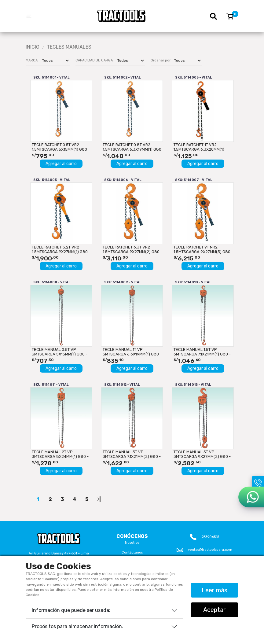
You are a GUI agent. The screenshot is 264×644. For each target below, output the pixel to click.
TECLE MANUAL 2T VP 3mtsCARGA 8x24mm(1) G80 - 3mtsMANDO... (60, 454)
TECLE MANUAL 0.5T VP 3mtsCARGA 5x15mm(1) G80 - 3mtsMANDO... (60, 352)
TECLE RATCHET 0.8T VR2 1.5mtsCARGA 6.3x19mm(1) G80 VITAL (132, 147)
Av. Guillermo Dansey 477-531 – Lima (59, 553)
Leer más (215, 590)
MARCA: (32, 60)
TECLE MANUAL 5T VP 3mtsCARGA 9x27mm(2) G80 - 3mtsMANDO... (202, 454)
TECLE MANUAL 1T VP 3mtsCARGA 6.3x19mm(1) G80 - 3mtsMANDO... (131, 352)
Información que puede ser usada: (71, 610)
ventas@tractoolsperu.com (210, 550)
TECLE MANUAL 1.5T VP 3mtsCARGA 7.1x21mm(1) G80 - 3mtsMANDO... (202, 352)
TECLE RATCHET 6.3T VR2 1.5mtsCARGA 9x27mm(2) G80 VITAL (131, 249)
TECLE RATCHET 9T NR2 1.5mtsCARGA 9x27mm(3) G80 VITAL (202, 249)
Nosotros (132, 543)
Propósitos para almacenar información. (77, 626)
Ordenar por (161, 60)
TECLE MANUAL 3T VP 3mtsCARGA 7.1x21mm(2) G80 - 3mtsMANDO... (132, 454)
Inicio (33, 47)
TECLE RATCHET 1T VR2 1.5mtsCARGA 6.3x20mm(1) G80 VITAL (199, 147)
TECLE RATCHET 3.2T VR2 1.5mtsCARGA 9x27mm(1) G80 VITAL (60, 249)
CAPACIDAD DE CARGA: (95, 60)
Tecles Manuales (69, 47)
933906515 (210, 537)
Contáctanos (132, 552)
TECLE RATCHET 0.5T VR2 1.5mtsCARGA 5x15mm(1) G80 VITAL (59, 147)
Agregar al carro (61, 164)
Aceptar (215, 610)
